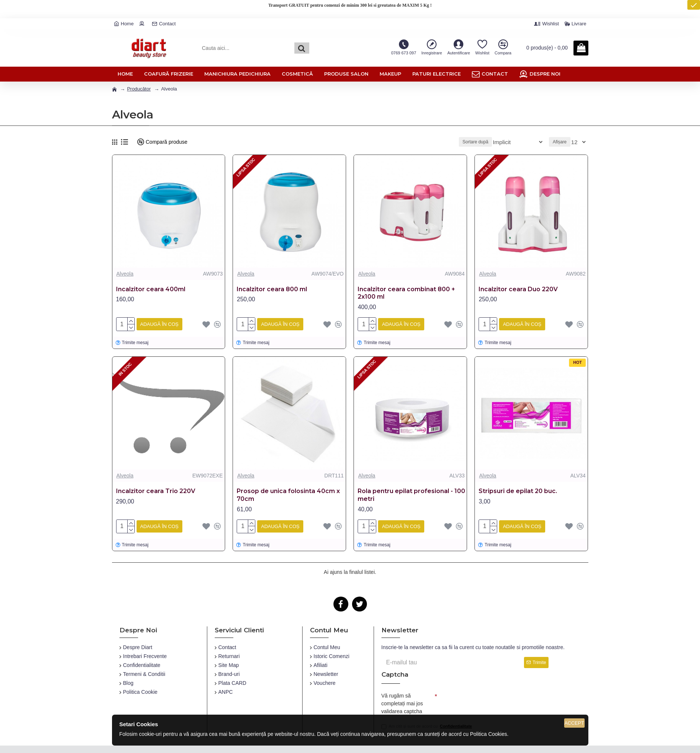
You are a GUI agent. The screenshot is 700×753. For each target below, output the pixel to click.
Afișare (561, 142)
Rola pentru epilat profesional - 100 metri (411, 493)
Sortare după (487, 142)
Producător (139, 89)
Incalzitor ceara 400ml (151, 289)
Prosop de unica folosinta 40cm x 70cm (288, 493)
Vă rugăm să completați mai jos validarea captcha (402, 700)
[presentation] (489, 700)
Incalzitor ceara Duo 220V (518, 289)
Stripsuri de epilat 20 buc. (518, 490)
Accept (574, 723)
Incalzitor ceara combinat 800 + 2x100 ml (406, 293)
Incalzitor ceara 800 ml (272, 289)
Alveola (125, 274)
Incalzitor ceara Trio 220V (156, 490)
